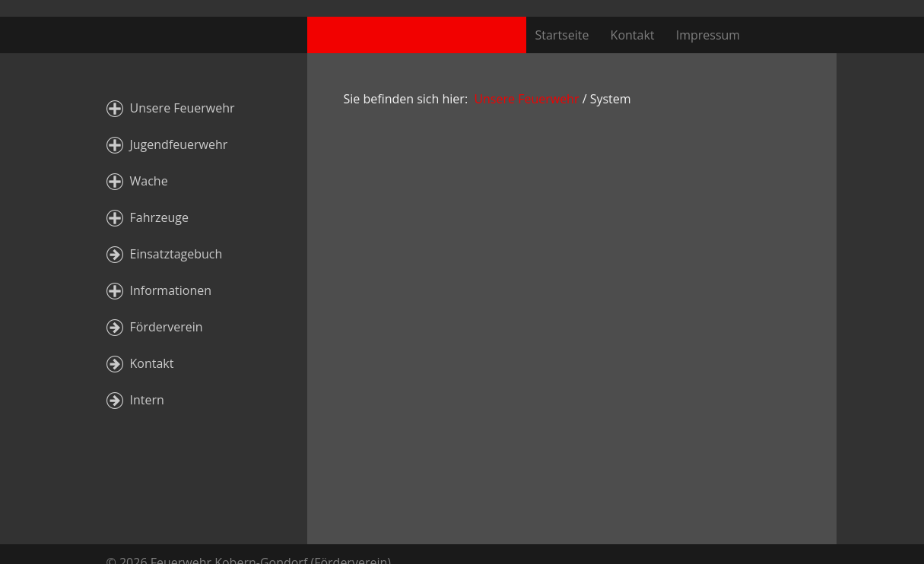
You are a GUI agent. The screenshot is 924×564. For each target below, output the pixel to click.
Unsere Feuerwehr (183, 108)
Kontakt (633, 35)
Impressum (708, 35)
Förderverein (167, 327)
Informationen (171, 290)
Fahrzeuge (159, 217)
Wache (149, 181)
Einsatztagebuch (176, 254)
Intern (147, 400)
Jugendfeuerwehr (179, 144)
